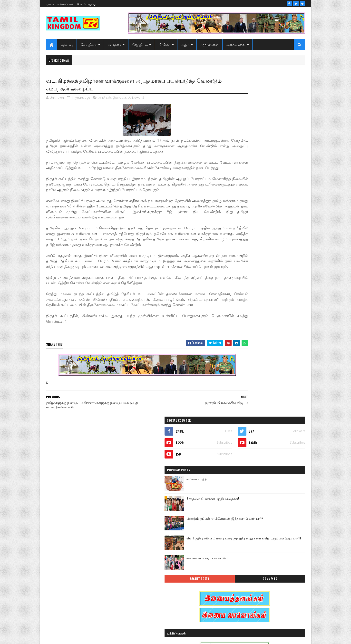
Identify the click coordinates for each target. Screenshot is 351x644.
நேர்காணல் (270, 571)
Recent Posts (247, 238)
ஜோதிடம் (140, 44)
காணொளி (267, 545)
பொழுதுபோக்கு (241, 579)
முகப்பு (50, 4)
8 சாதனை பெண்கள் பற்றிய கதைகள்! (276, 158)
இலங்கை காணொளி (244, 528)
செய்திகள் (89, 44)
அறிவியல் (237, 502)
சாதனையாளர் (239, 562)
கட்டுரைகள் (271, 536)
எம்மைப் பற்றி (260, 138)
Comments (286, 238)
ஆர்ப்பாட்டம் (267, 502)
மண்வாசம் (272, 579)
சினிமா (165, 44)
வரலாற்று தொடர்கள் (244, 596)
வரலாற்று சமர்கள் (267, 588)
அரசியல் (104, 98)
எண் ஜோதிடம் (240, 536)
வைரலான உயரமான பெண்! (270, 217)
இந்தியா (235, 511)
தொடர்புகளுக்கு (86, 4)
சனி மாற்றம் (267, 553)
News (136, 98)
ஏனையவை (236, 44)
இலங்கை (120, 98)
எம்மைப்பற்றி (65, 4)
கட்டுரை (115, 44)
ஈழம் (186, 44)
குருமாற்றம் (238, 553)
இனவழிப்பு (265, 511)
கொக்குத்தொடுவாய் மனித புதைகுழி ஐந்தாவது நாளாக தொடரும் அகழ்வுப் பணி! (276, 202)
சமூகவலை (210, 44)
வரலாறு (235, 588)
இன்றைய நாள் (240, 519)
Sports (234, 494)
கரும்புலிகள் (238, 545)
